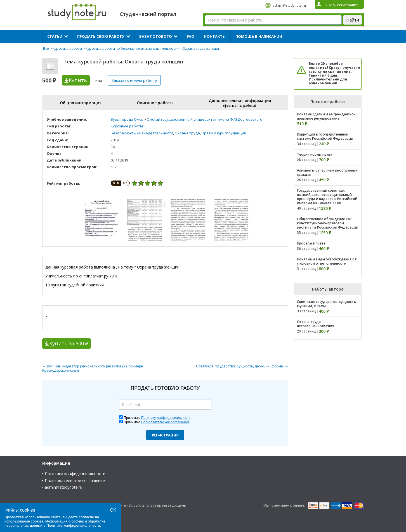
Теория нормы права (315, 154)
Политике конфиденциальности (73, 525)
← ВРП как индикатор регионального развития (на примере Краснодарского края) (93, 368)
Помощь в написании (259, 36)
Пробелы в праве (311, 243)
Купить (78, 80)
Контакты (215, 36)
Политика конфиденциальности (75, 474)
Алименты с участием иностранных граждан (327, 172)
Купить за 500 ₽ (69, 343)
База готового (156, 36)
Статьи (55, 36)
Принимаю (157, 418)
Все (46, 48)
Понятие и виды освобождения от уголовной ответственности (327, 261)
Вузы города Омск (127, 119)
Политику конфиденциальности (166, 418)
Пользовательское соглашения (165, 422)
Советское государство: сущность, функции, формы (327, 304)
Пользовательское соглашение (75, 480)
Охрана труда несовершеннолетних (316, 324)
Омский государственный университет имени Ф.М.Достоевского (205, 119)
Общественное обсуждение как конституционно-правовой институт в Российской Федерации (328, 223)
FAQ (191, 36)
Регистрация (165, 435)
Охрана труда (187, 133)
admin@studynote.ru (289, 5)
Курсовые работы (67, 48)
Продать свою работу (101, 36)
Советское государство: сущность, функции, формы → (242, 366)
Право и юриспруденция (224, 133)
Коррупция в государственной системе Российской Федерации (325, 136)
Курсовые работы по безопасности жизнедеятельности (132, 48)
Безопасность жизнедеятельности (142, 133)
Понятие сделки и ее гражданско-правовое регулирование (326, 116)
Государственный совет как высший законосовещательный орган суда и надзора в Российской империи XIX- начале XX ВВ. (327, 197)
